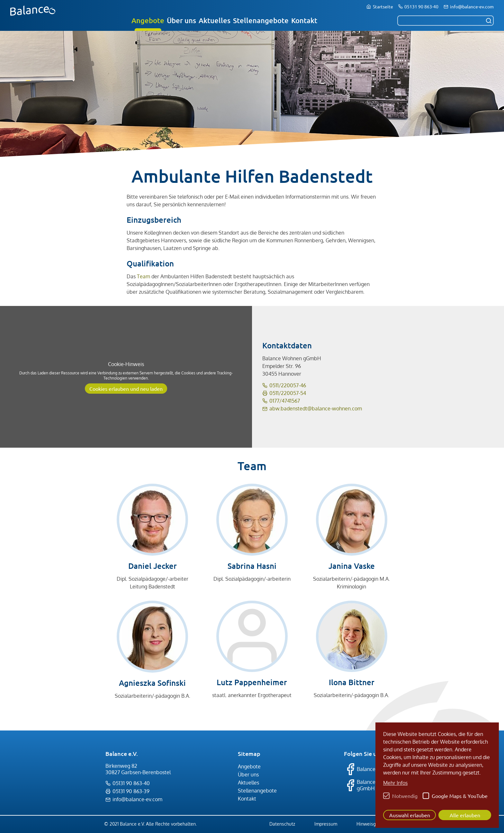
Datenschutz (282, 824)
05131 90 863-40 (421, 6)
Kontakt (304, 20)
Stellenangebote (261, 20)
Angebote (148, 20)
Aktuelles (215, 20)
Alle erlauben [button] (465, 815)
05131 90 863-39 (131, 791)
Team (144, 276)
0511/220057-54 (288, 393)
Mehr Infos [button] (395, 783)
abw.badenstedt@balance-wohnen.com (316, 408)
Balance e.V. (364, 769)
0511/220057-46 (288, 385)
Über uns (181, 20)
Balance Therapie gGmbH (371, 785)
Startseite (383, 6)
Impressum (326, 824)
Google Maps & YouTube (460, 796)
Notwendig (405, 796)
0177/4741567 (285, 401)
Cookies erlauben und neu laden (126, 389)
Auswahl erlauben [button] (410, 815)
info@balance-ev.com (472, 6)
